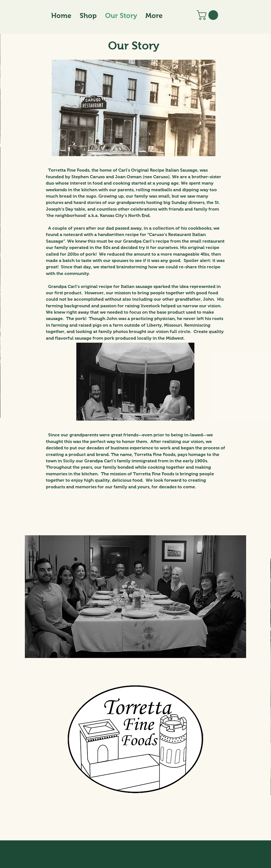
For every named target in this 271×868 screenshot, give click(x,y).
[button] (209, 15)
